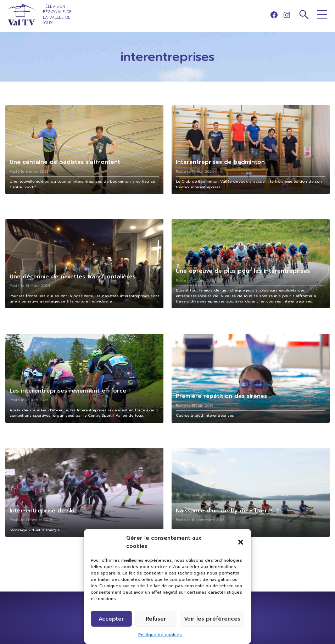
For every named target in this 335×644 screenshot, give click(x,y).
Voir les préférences (212, 619)
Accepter (111, 619)
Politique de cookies (160, 635)
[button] (241, 542)
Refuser (156, 619)
